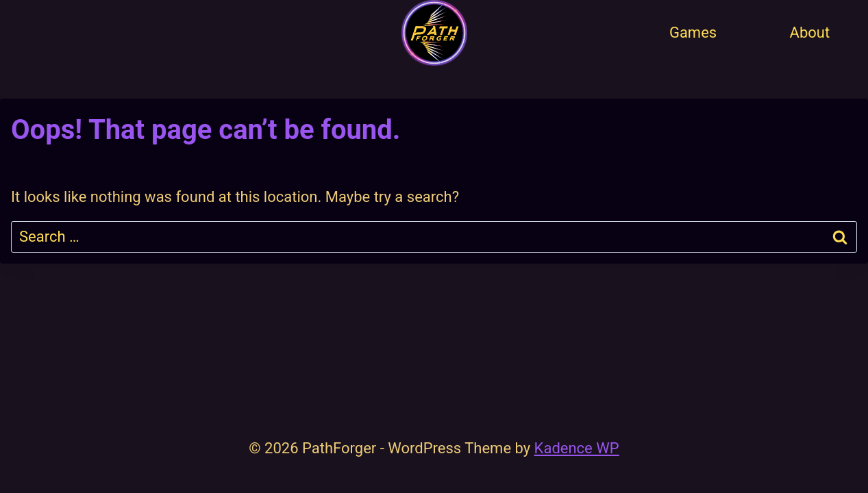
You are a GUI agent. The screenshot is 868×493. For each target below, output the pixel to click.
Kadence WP (577, 448)
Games (693, 33)
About (810, 33)
